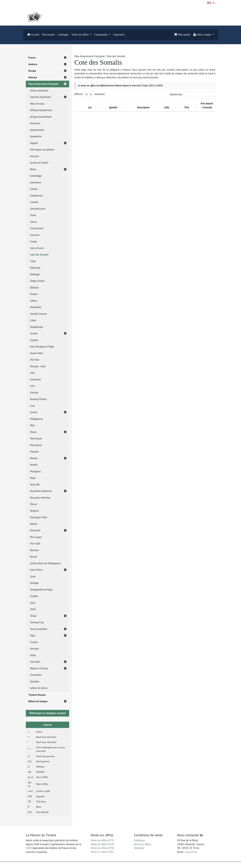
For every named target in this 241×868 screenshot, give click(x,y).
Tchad (48, 616)
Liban (33, 320)
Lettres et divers (39, 688)
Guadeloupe (37, 327)
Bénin (48, 169)
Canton (34, 189)
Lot (90, 107)
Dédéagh (35, 274)
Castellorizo (36, 196)
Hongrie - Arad (38, 366)
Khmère (34, 393)
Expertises (119, 35)
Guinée (48, 334)
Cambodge (36, 176)
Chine (33, 215)
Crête (33, 261)
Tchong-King (37, 622)
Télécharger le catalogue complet (47, 713)
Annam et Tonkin (39, 163)
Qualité (113, 107)
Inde (32, 373)
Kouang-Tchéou (38, 399)
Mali (32, 425)
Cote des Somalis (39, 255)
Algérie (48, 143)
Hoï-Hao (35, 360)
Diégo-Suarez (37, 281)
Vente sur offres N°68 (102, 848)
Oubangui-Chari (39, 517)
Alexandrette (37, 130)
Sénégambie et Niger (42, 590)
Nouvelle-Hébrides (40, 498)
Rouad (33, 557)
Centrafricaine (38, 209)
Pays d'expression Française (47, 84)
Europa (47, 71)
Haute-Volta (37, 353)
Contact (31, 2)
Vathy (33, 655)
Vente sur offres (142, 844)
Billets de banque (47, 701)
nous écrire (191, 852)
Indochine (36, 379)
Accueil (33, 35)
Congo (33, 241)
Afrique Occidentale (41, 117)
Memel (48, 458)
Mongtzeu (35, 471)
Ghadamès (36, 307)
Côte (167, 107)
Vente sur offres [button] (80, 35)
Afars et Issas (37, 104)
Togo (48, 636)
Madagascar (37, 419)
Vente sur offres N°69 (102, 844)
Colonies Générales (48, 97)
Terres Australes (48, 629)
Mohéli (34, 465)
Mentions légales (128, 865)
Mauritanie (36, 445)
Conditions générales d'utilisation (152, 865)
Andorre (47, 64)
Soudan (34, 596)
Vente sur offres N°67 (102, 852)
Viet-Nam (48, 662)
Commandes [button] (101, 35)
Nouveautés (48, 35)
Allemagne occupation (42, 149)
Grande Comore (39, 314)
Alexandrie (36, 136)
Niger (33, 478)
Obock (33, 504)
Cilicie (33, 222)
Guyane (34, 340)
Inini (33, 386)
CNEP (29, 848)
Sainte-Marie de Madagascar (46, 563)
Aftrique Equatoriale (41, 110)
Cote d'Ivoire (37, 248)
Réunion (35, 550)
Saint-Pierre (48, 570)
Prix (187, 107)
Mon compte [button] (202, 35)
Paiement (139, 848)
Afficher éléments (90, 94)
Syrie (33, 603)
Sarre (33, 576)
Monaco (47, 78)
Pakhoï (34, 524)
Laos (33, 406)
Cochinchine (37, 228)
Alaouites (35, 123)
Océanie (35, 511)
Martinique (36, 438)
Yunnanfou (36, 675)
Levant (48, 412)
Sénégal (34, 583)
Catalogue (63, 35)
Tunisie (34, 642)
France (47, 58)
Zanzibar (35, 681)
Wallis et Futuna (48, 669)
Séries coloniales (39, 90)
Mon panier (182, 35)
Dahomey (35, 268)
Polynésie (48, 531)
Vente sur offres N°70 (102, 840)
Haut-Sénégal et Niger (42, 347)
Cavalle (34, 202)
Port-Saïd (35, 544)
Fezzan (34, 294)
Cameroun (36, 182)
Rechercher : (193, 94)
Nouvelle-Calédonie (48, 491)
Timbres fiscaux (37, 695)
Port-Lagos (36, 537)
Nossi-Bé (35, 484)
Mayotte (35, 452)
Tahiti (33, 609)
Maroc (48, 432)
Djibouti (34, 287)
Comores (35, 235)
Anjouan (35, 156)
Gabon (34, 301)
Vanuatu (35, 649)
